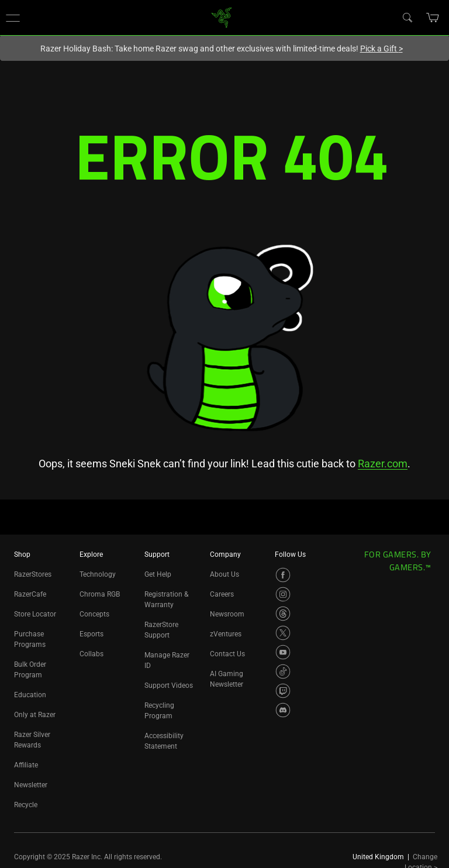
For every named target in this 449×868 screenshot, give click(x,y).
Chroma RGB (100, 594)
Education (30, 695)
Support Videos (169, 686)
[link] (222, 17)
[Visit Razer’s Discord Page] (283, 710)
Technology (98, 574)
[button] (13, 18)
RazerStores (33, 574)
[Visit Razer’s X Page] (283, 633)
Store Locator (35, 614)
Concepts (94, 614)
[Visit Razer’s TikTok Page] (283, 671)
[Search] (407, 17)
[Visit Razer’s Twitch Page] (283, 691)
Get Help (158, 574)
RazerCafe (30, 594)
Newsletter (31, 785)
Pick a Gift (381, 49)
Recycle (26, 805)
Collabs (91, 654)
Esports (91, 634)
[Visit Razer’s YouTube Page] (283, 652)
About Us (224, 574)
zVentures (226, 634)
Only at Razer (35, 715)
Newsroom (227, 614)
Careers (222, 594)
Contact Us (227, 654)
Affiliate (26, 765)
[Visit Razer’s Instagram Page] (283, 594)
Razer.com (383, 464)
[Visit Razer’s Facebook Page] (283, 575)
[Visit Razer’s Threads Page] (283, 614)
